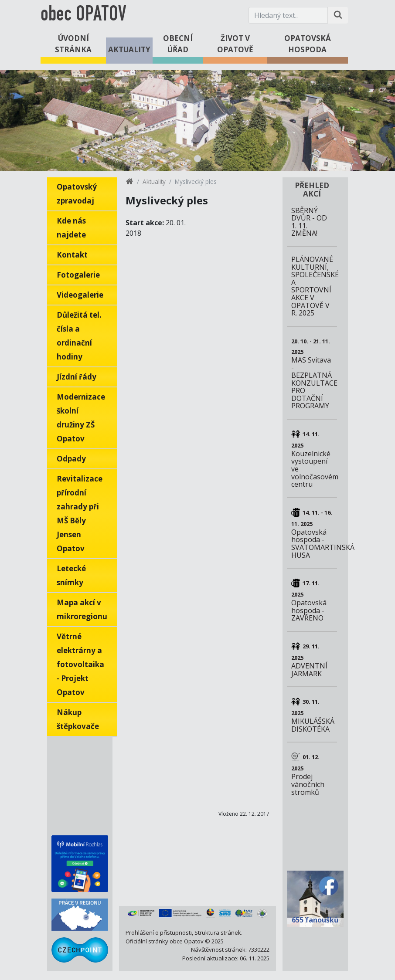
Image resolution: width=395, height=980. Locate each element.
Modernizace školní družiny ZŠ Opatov (81, 418)
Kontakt (72, 255)
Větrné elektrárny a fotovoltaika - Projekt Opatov (80, 664)
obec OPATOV (83, 15)
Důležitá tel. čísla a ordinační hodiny (79, 336)
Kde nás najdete (71, 228)
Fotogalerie (78, 275)
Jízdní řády (77, 377)
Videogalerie (80, 295)
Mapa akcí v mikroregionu (82, 609)
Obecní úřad (178, 44)
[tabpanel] (197, 120)
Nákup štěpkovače (78, 719)
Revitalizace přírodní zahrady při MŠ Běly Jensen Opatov (80, 514)
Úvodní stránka (73, 44)
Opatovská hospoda (308, 44)
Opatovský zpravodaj (77, 194)
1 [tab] (197, 159)
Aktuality (129, 49)
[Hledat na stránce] (338, 15)
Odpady (71, 459)
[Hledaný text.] (288, 15)
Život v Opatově (235, 44)
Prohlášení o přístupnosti (159, 933)
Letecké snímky (71, 575)
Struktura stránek (218, 933)
